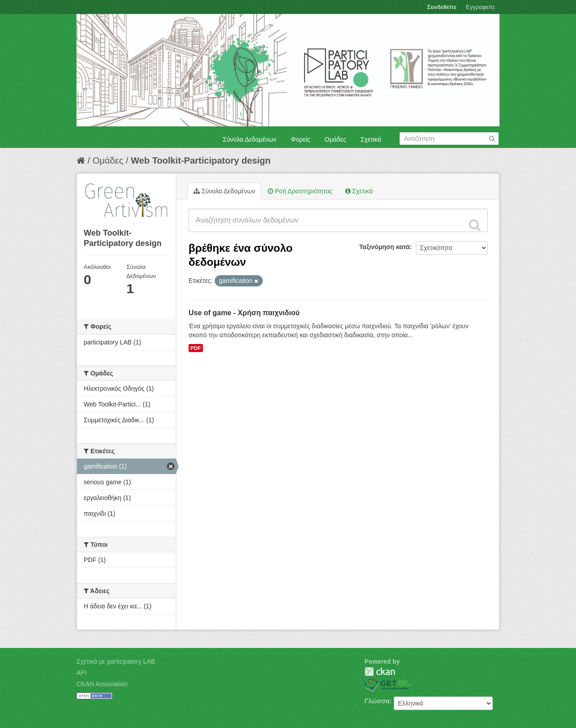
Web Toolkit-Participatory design (201, 161)
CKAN (380, 672)
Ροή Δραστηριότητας (300, 191)
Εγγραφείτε (480, 7)
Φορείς (300, 139)
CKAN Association (102, 684)
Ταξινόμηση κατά (384, 247)
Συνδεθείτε (442, 7)
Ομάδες (335, 139)
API (82, 673)
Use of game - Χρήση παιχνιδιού (244, 313)
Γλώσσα (377, 701)
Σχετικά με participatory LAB (116, 661)
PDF (196, 348)
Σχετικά (371, 139)
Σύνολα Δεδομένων (250, 139)
